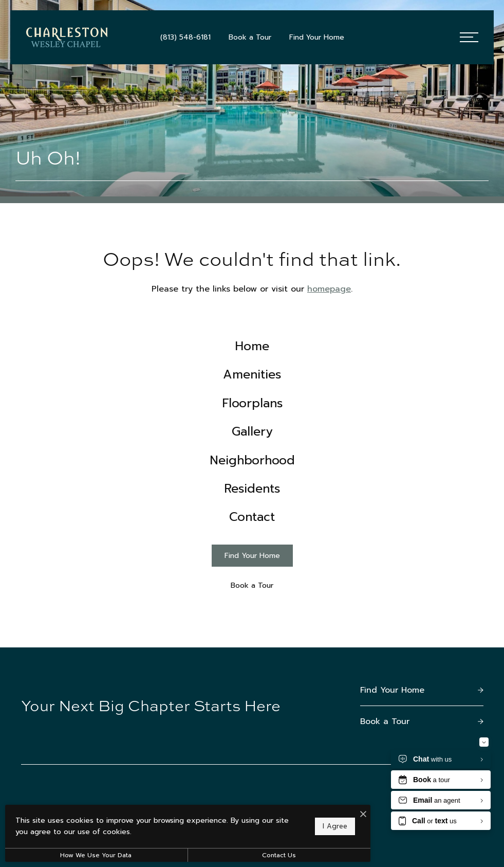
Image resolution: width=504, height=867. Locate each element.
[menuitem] (252, 347)
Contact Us (274, 855)
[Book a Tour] (252, 591)
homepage (329, 289)
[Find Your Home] (252, 561)
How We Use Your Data (94, 855)
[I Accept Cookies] (358, 815)
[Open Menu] (469, 38)
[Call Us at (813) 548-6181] (185, 37)
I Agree (329, 826)
